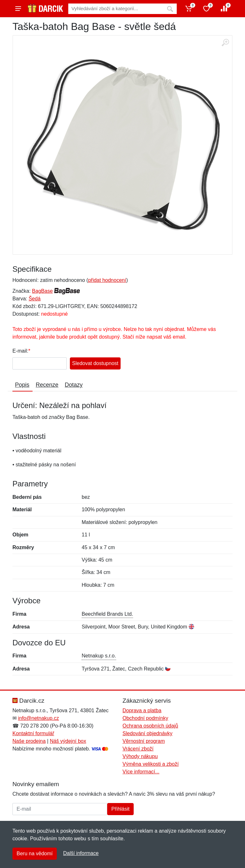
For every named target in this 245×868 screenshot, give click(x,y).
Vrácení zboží (138, 749)
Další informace (81, 853)
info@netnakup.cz (38, 718)
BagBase (42, 291)
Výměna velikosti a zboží (151, 764)
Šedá (35, 299)
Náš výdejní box (68, 741)
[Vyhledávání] (116, 9)
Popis (22, 385)
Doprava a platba (142, 710)
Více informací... (141, 772)
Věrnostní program (144, 741)
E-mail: (20, 351)
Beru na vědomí (35, 854)
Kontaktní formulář (33, 733)
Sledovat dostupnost (95, 363)
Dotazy (74, 385)
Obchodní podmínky (145, 718)
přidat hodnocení (107, 280)
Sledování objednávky (148, 733)
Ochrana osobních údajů (150, 726)
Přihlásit (120, 809)
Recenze (47, 385)
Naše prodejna (29, 741)
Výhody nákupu (140, 756)
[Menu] (18, 9)
